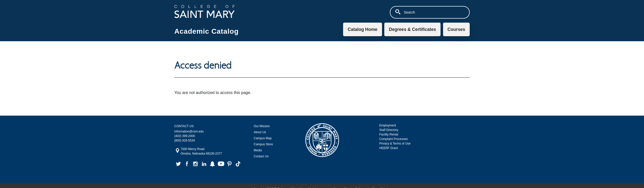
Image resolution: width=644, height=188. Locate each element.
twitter (178, 164)
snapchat (212, 164)
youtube (221, 164)
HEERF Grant (389, 148)
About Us (260, 132)
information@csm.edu (189, 131)
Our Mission (262, 126)
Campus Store (263, 144)
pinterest (230, 164)
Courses (456, 29)
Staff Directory (389, 130)
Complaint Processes (393, 139)
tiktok (238, 164)
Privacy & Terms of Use (395, 144)
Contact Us (261, 156)
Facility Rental (389, 134)
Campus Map (263, 138)
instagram (195, 164)
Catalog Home (362, 29)
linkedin (204, 164)
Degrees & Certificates (412, 29)
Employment (388, 125)
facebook (187, 164)
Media (258, 150)
